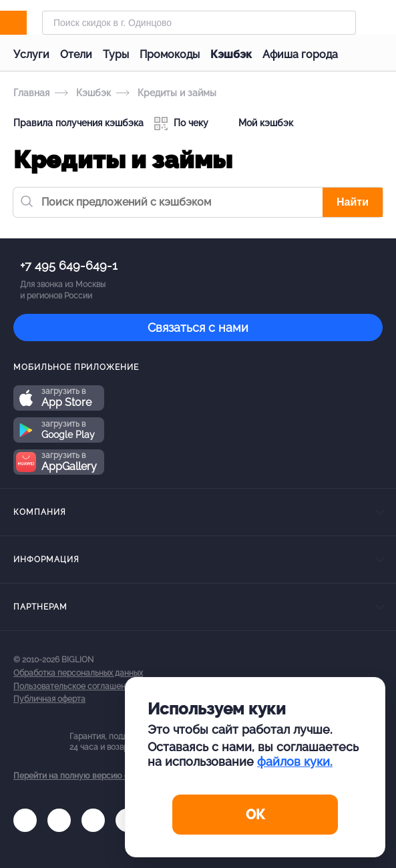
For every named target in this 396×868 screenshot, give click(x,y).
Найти (353, 202)
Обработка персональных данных (78, 673)
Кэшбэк (231, 54)
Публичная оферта (49, 699)
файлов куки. (295, 762)
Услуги (31, 54)
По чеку (181, 124)
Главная (31, 93)
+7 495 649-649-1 (69, 265)
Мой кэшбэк (256, 124)
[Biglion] (28, 23)
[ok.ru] (59, 820)
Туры (116, 54)
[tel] (93, 820)
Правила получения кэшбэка (78, 123)
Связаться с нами (198, 328)
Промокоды (170, 54)
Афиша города (300, 54)
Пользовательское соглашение (74, 686)
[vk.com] (25, 820)
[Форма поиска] (199, 23)
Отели (76, 54)
